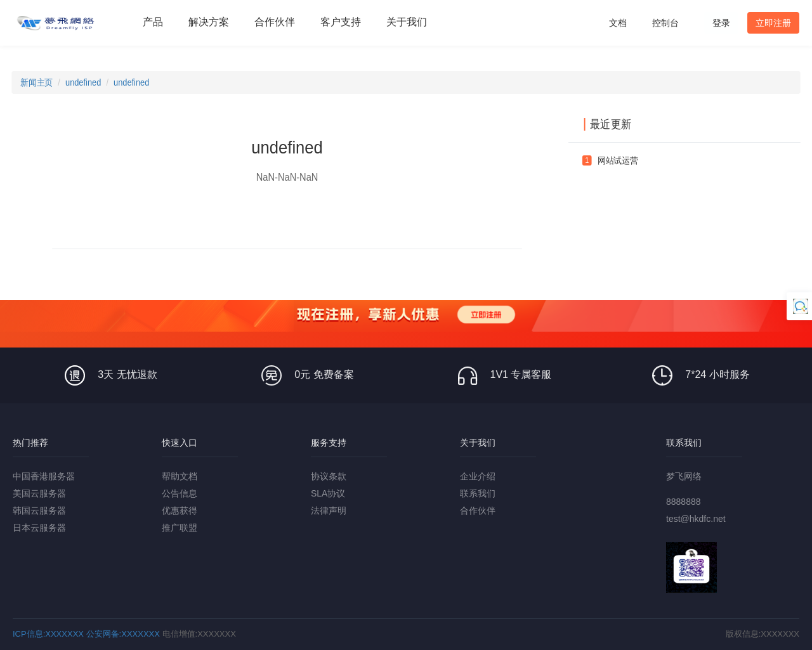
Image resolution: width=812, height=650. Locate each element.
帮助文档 (180, 476)
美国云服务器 (39, 493)
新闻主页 (36, 82)
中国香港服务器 (44, 476)
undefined (83, 82)
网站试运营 (618, 160)
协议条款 (329, 476)
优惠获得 (180, 510)
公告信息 (180, 493)
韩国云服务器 (39, 510)
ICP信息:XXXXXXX (48, 634)
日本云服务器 (39, 528)
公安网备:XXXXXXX (123, 634)
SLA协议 (328, 493)
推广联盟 (180, 528)
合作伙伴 (478, 510)
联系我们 (478, 493)
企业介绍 (478, 476)
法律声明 (329, 510)
